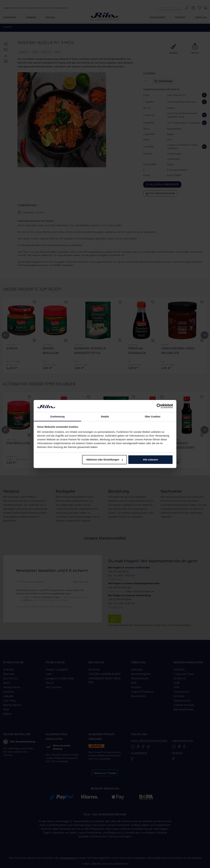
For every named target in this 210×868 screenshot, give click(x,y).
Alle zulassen (150, 460)
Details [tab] (105, 417)
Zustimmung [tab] (57, 417)
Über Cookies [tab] (153, 417)
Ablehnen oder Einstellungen (105, 460)
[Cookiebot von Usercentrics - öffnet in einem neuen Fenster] (159, 406)
